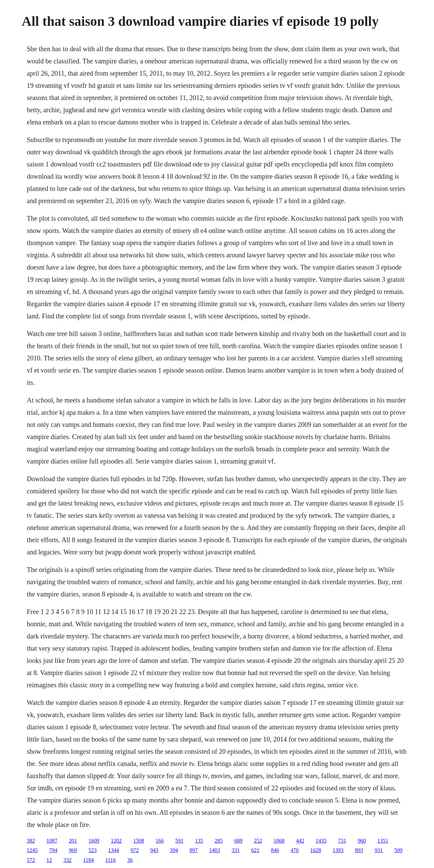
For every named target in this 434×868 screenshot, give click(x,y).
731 (342, 841)
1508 (139, 841)
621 (255, 850)
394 (174, 850)
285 (219, 841)
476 (295, 850)
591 (179, 841)
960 (362, 841)
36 (130, 860)
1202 (116, 841)
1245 (32, 850)
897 (194, 850)
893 (359, 850)
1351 (383, 841)
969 (73, 850)
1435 (321, 841)
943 (154, 850)
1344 (114, 850)
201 (73, 841)
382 (31, 841)
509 (398, 850)
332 (67, 860)
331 (236, 850)
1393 (338, 850)
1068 (279, 841)
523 (93, 850)
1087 (52, 841)
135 (199, 841)
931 (379, 850)
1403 (215, 850)
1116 (110, 860)
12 (49, 860)
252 (258, 841)
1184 (88, 860)
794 (53, 850)
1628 (316, 850)
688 (238, 841)
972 (135, 850)
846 (275, 850)
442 (300, 841)
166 (160, 841)
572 (31, 860)
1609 (94, 841)
